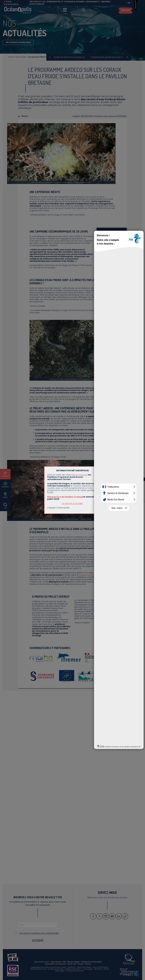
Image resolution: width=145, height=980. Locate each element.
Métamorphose (79, 475)
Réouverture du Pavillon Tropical (65, 497)
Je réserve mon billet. (73, 503)
